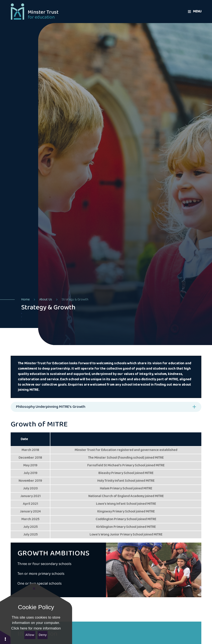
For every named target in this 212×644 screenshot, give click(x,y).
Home (25, 299)
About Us (46, 299)
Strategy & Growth (75, 299)
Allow (30, 635)
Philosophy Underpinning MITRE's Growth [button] (51, 407)
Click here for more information (36, 628)
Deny (43, 635)
